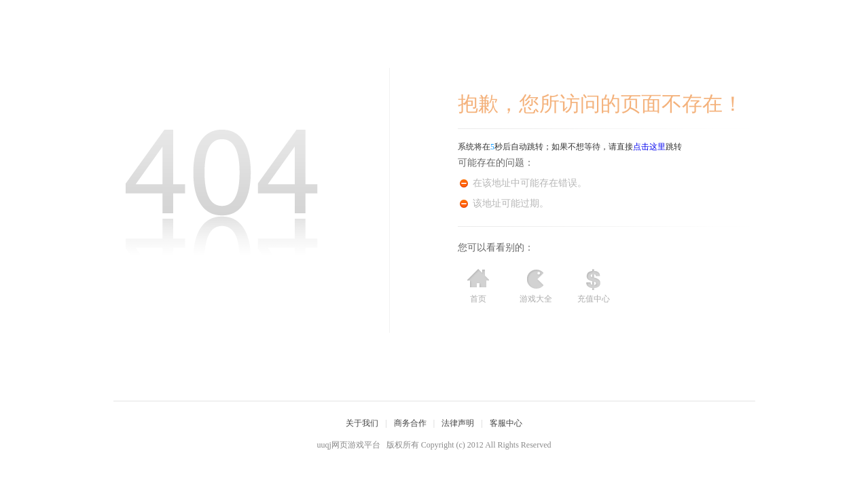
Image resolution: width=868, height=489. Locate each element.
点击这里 (649, 147)
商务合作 (410, 423)
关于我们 (362, 423)
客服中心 (506, 423)
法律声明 (458, 423)
